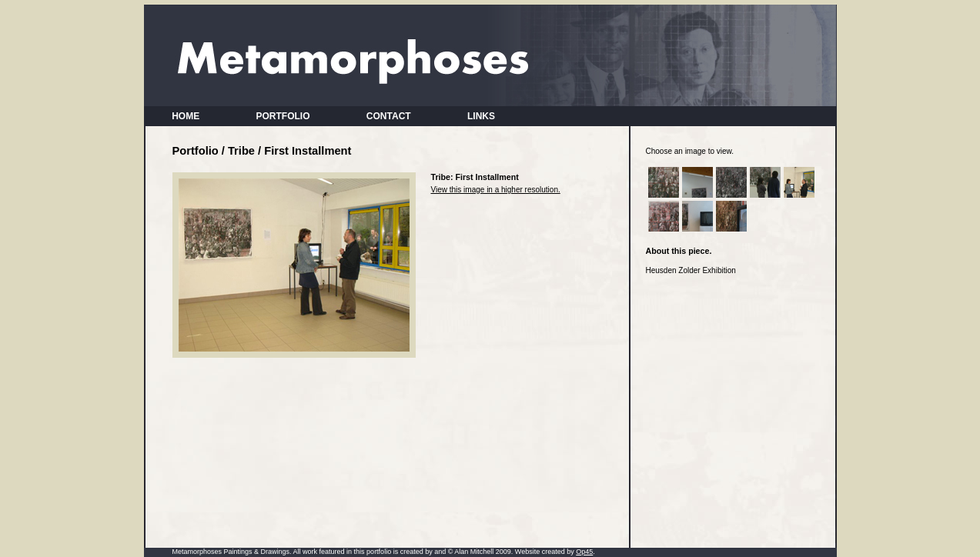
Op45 (584, 552)
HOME (186, 116)
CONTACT (388, 116)
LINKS (481, 116)
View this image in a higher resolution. (496, 190)
